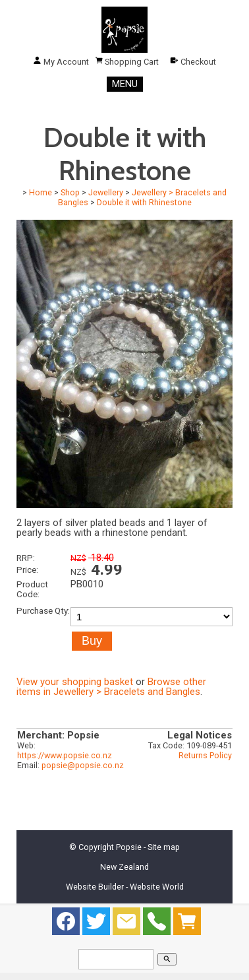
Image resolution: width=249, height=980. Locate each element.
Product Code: (32, 589)
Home (41, 192)
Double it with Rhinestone (144, 202)
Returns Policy (205, 755)
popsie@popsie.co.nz (83, 765)
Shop (70, 192)
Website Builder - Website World (125, 887)
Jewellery (106, 192)
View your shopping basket (75, 682)
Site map (164, 847)
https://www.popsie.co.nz (65, 755)
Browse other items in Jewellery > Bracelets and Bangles (111, 687)
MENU (125, 84)
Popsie (129, 847)
